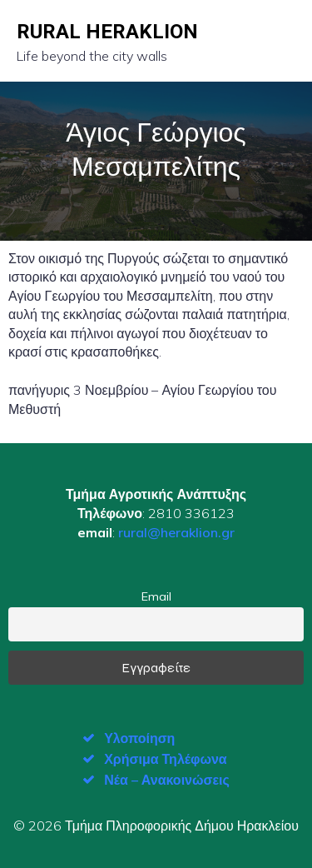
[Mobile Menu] (281, 41)
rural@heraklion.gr (176, 532)
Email (156, 596)
